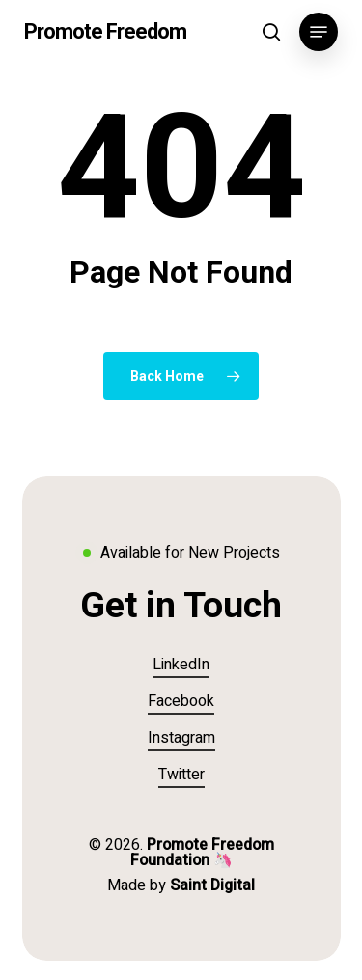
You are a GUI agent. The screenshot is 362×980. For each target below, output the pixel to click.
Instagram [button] (181, 738)
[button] (319, 32)
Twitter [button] (181, 775)
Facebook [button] (181, 701)
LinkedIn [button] (181, 665)
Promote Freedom (105, 32)
